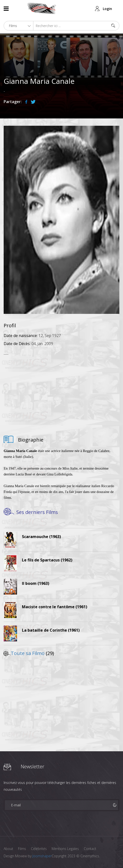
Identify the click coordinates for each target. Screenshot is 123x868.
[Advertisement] (61, 394)
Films (22, 849)
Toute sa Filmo (28, 653)
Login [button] (107, 9)
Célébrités (39, 849)
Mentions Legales (65, 849)
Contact (90, 849)
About (8, 849)
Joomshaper (42, 856)
